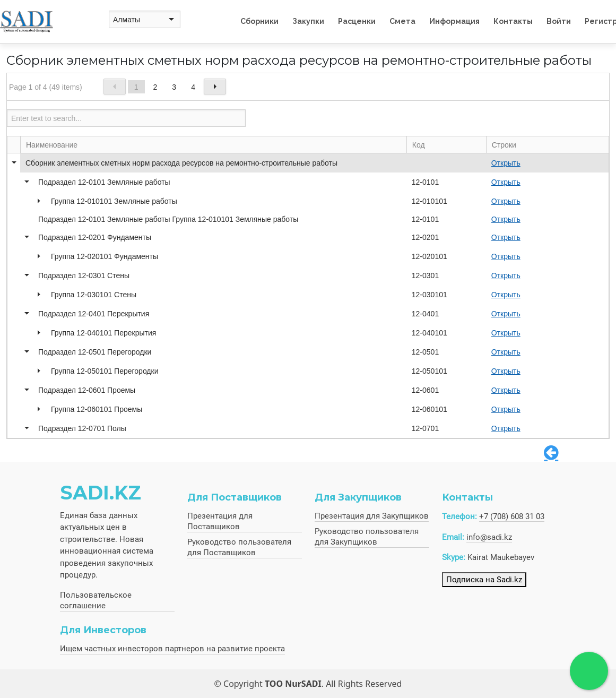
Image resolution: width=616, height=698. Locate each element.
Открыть (506, 163)
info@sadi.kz (489, 537)
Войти (559, 21)
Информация (454, 21)
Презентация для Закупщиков (372, 516)
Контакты (513, 21)
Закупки (308, 21)
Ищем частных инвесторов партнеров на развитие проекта (172, 649)
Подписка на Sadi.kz (484, 580)
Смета (402, 21)
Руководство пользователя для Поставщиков (239, 547)
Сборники (259, 21)
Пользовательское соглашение (96, 600)
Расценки (357, 21)
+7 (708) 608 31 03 (512, 516)
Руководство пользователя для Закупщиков (367, 537)
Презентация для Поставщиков (220, 521)
